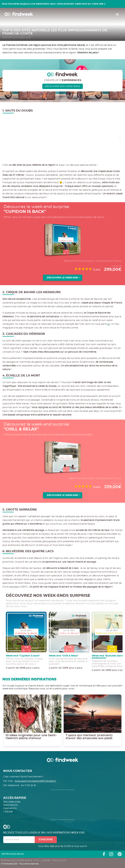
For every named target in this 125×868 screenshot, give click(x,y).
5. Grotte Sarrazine (20, 510)
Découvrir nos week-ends (62, 86)
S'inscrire (46, 840)
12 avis (97, 269)
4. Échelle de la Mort (21, 376)
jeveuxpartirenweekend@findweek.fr (35, 781)
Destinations (10, 805)
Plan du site (59, 860)
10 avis (97, 487)
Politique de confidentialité (16, 860)
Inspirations (10, 808)
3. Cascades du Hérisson (24, 334)
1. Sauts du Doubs (18, 111)
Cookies (46, 860)
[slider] (83, 269)
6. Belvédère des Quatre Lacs (28, 551)
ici (109, 324)
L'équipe (8, 812)
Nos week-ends (12, 802)
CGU (37, 860)
